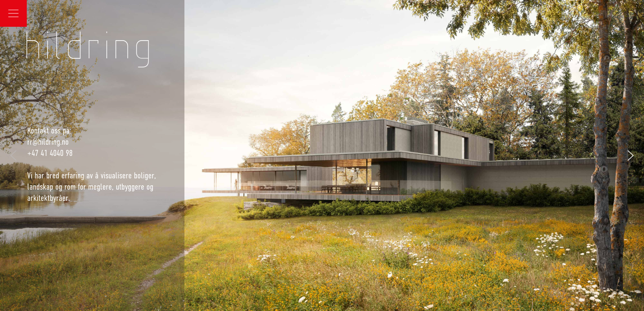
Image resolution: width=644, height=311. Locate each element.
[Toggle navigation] (13, 13)
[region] (322, 155)
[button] (631, 155)
